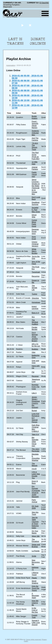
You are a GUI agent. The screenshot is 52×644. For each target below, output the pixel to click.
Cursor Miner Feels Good (34, 223)
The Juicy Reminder (36, 450)
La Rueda (36, 551)
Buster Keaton (35, 117)
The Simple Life (34, 288)
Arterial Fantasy (35, 168)
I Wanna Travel (35, 574)
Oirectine (35, 298)
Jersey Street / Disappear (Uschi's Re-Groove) (36, 402)
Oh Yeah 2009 (35, 507)
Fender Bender (35, 328)
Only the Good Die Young (35, 588)
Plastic (34, 578)
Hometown (36, 302)
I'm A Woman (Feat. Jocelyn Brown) (35, 337)
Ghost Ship (34, 216)
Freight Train (35, 616)
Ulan (34, 352)
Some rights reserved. (34, 639)
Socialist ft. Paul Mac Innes (36, 210)
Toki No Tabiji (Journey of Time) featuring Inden (35, 523)
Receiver (35, 376)
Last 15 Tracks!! (15, 41)
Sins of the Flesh (36, 263)
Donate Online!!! (38, 41)
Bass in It (35, 313)
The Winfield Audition (35, 322)
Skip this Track (35, 513)
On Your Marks (35, 532)
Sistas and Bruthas (36, 546)
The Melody (35, 464)
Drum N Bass (35, 482)
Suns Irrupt (34, 238)
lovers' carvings (35, 307)
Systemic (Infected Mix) (35, 133)
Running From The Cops (36, 387)
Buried (34, 411)
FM (33, 372)
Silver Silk (36, 536)
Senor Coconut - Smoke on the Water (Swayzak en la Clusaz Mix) (36, 187)
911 (33, 317)
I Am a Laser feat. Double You (36, 475)
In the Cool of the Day (35, 610)
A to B (34, 469)
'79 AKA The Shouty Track (35, 146)
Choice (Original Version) (35, 244)
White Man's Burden (35, 251)
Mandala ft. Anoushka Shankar (36, 457)
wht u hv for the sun (36, 345)
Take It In (35, 434)
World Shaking (35, 582)
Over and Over (35, 362)
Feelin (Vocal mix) (34, 174)
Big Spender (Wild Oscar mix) (35, 442)
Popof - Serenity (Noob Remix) (35, 125)
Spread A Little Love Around (36, 623)
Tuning (34, 294)
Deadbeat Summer (36, 203)
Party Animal (34, 501)
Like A (34, 393)
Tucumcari (36, 272)
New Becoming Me (36, 562)
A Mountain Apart (35, 596)
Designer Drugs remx (35, 231)
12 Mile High (35, 163)
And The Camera (35, 139)
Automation (11, 65)
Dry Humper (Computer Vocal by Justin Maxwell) (36, 492)
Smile (34, 556)
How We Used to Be (35, 603)
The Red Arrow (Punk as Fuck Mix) (36, 156)
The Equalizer (35, 540)
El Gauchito (44, 3)
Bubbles (35, 349)
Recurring (36, 276)
